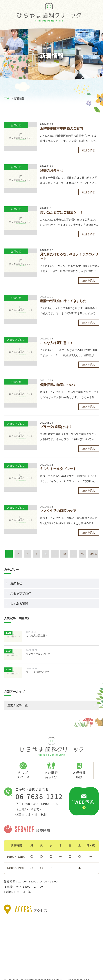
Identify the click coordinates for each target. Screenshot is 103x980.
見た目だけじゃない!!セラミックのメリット (69, 257)
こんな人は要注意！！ (57, 343)
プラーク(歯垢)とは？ (56, 427)
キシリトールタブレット (58, 469)
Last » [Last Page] (93, 554)
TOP (7, 98)
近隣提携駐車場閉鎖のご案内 (62, 128)
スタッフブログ (21, 594)
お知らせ (16, 583)
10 (64, 554)
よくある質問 (19, 604)
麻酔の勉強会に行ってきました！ (65, 301)
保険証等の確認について (58, 385)
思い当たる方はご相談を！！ (62, 212)
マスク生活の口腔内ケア (58, 511)
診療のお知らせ (52, 170)
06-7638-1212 (39, 796)
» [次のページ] (82, 554)
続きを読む (89, 150)
